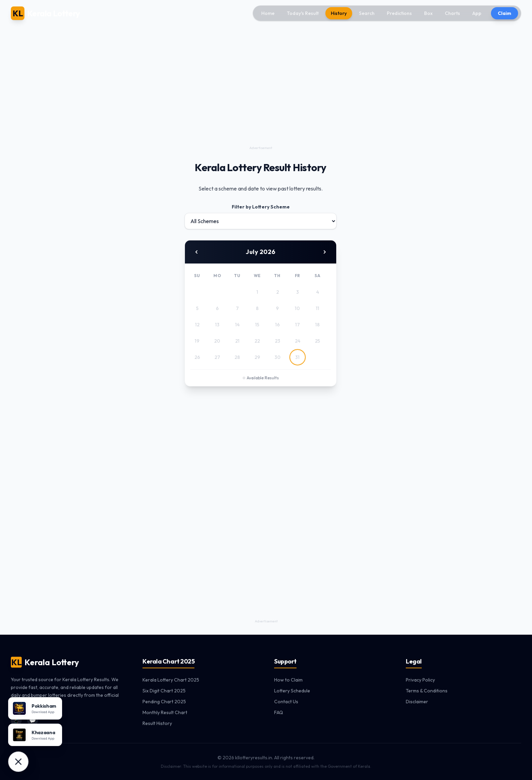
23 (278, 341)
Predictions (399, 13)
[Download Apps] (18, 762)
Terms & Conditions (427, 691)
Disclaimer (417, 702)
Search (367, 13)
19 (197, 341)
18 (317, 325)
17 (298, 325)
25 (317, 341)
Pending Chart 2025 (164, 702)
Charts (452, 13)
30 (278, 357)
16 (278, 325)
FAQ (279, 712)
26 (197, 357)
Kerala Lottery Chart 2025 (171, 680)
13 (217, 325)
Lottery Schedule (292, 691)
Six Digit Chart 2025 (164, 691)
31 (297, 357)
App (477, 13)
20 (217, 341)
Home (268, 13)
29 (257, 357)
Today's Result (303, 13)
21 (237, 341)
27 (217, 357)
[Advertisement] (261, 96)
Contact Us (286, 702)
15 (257, 325)
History (339, 13)
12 (197, 325)
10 (297, 308)
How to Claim (288, 680)
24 (298, 341)
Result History (157, 723)
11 (318, 308)
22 (257, 341)
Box (428, 13)
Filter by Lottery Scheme (261, 207)
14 (237, 325)
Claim (505, 13)
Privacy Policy (420, 680)
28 (237, 357)
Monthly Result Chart (165, 712)
